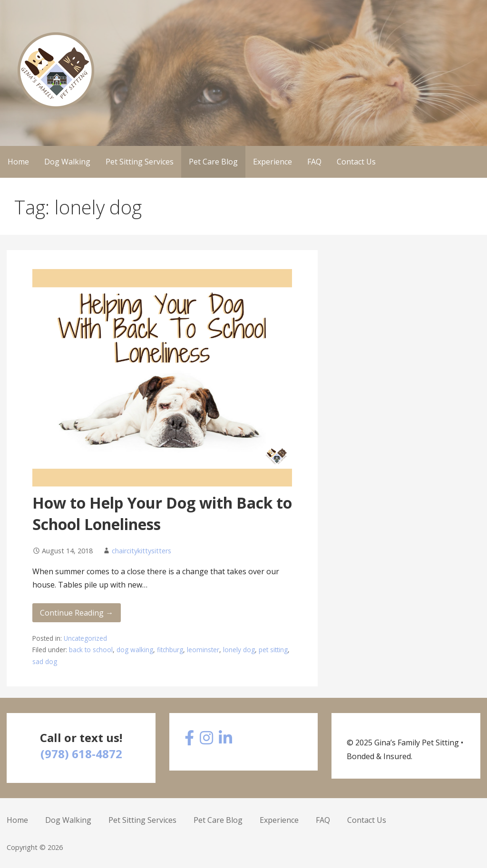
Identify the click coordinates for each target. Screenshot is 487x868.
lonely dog (239, 650)
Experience (273, 162)
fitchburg (170, 650)
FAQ (314, 162)
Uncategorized (85, 638)
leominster (203, 650)
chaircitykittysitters (141, 551)
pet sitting (273, 650)
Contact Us (356, 162)
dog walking (135, 650)
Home (18, 162)
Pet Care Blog (213, 162)
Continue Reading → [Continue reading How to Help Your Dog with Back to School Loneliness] (77, 613)
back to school (91, 650)
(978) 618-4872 (81, 754)
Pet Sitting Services (140, 162)
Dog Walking (67, 162)
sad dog (45, 661)
